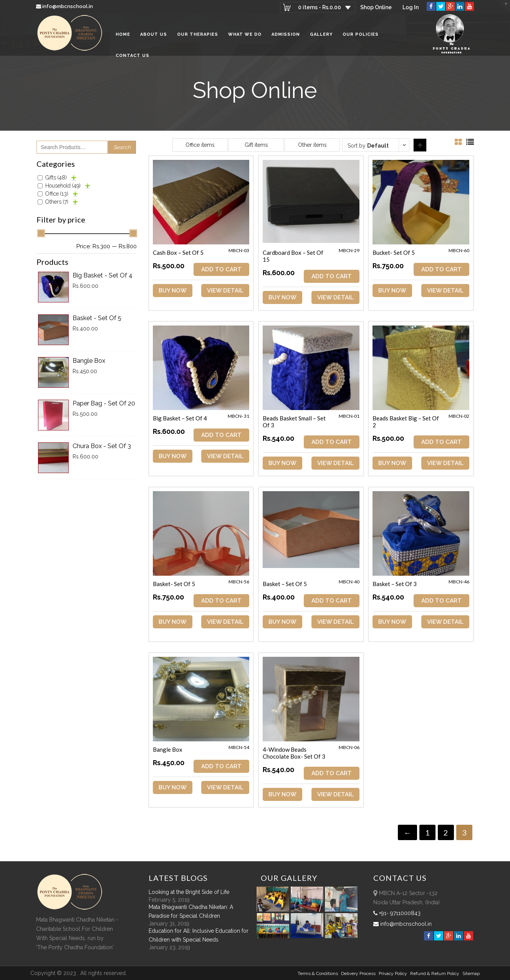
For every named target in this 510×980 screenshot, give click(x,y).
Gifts (56, 178)
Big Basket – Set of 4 (180, 418)
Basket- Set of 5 (174, 584)
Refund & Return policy (435, 973)
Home (123, 34)
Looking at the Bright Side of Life (189, 892)
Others (57, 202)
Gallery (321, 34)
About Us (154, 34)
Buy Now (173, 291)
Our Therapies (198, 34)
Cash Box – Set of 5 (178, 252)
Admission (286, 34)
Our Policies (361, 34)
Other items (312, 145)
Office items (200, 145)
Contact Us (132, 56)
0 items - (320, 7)
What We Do (245, 34)
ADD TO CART (221, 269)
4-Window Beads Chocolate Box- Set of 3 (294, 753)
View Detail (225, 291)
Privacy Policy (393, 973)
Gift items (256, 145)
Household (63, 186)
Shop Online (376, 7)
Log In (411, 7)
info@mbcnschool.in (65, 6)
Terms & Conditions (318, 973)
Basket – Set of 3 (395, 584)
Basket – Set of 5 (285, 584)
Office (57, 194)
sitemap (471, 973)
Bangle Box (168, 749)
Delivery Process (358, 973)
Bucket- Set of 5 (394, 252)
